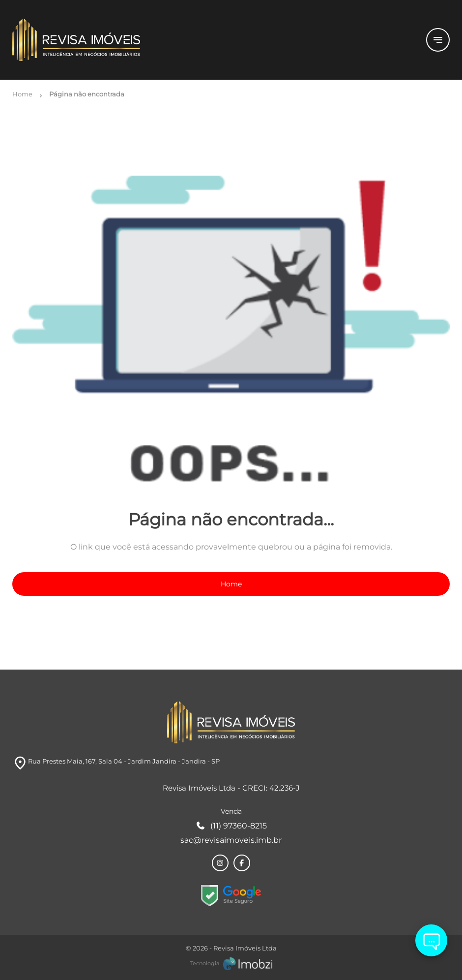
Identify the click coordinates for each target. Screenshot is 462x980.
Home (231, 584)
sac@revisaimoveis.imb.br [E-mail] (231, 840)
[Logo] (213, 40)
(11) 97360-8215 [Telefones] (231, 826)
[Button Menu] (438, 40)
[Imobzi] (231, 964)
